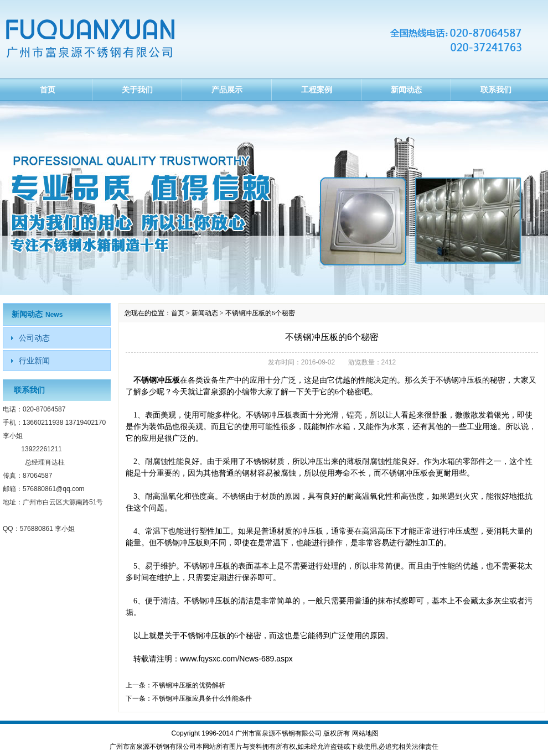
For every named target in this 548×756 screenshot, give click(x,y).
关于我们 (137, 90)
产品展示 (227, 90)
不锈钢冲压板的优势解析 (189, 685)
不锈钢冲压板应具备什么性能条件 (202, 698)
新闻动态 (406, 90)
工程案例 (317, 90)
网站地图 (365, 733)
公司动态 (34, 338)
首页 (48, 90)
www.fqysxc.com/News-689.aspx (236, 659)
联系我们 (496, 90)
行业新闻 (34, 361)
